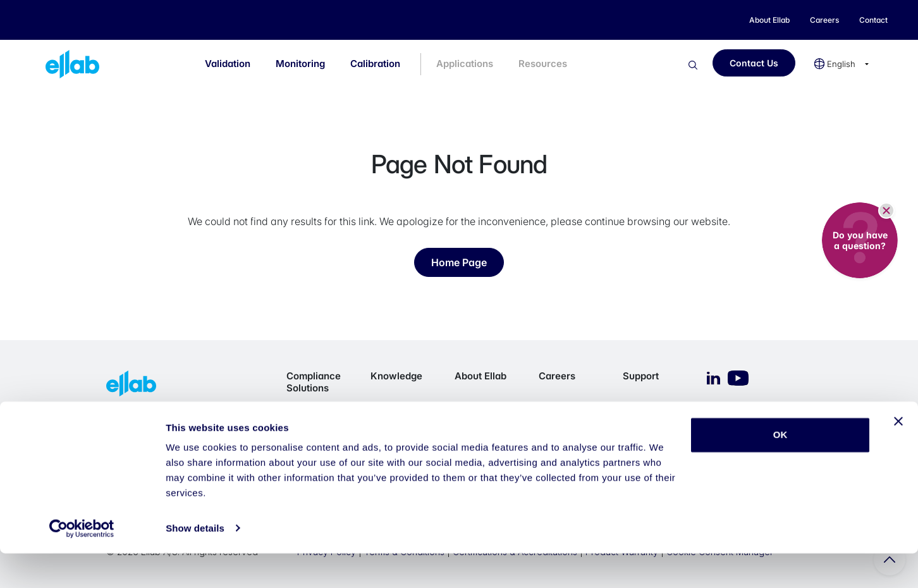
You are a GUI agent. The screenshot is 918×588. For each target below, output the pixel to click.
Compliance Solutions (314, 382)
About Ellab (480, 376)
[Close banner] (898, 456)
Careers (557, 376)
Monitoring (300, 64)
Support (641, 376)
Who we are (480, 408)
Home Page (459, 262)
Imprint (636, 408)
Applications (465, 64)
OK (780, 470)
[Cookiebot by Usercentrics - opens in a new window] (82, 563)
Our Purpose (481, 424)
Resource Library (391, 430)
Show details (195, 563)
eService (642, 424)
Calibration (375, 64)
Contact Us (754, 63)
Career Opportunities (567, 414)
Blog (380, 408)
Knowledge (396, 376)
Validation (228, 64)
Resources (543, 64)
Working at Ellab (572, 435)
